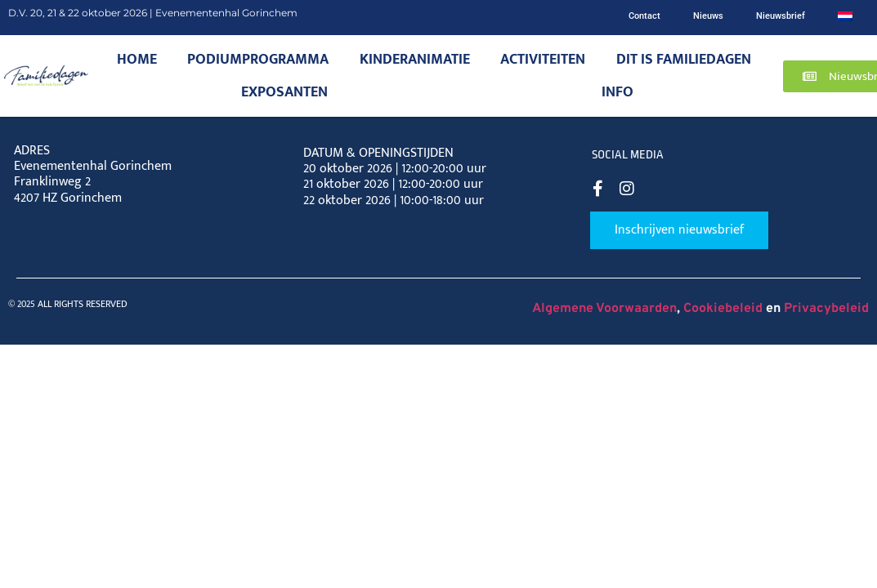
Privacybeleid (826, 309)
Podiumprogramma (258, 59)
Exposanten (284, 92)
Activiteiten (543, 59)
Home (137, 59)
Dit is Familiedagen (684, 59)
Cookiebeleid (723, 309)
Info (617, 92)
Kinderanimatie (415, 59)
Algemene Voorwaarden (604, 309)
